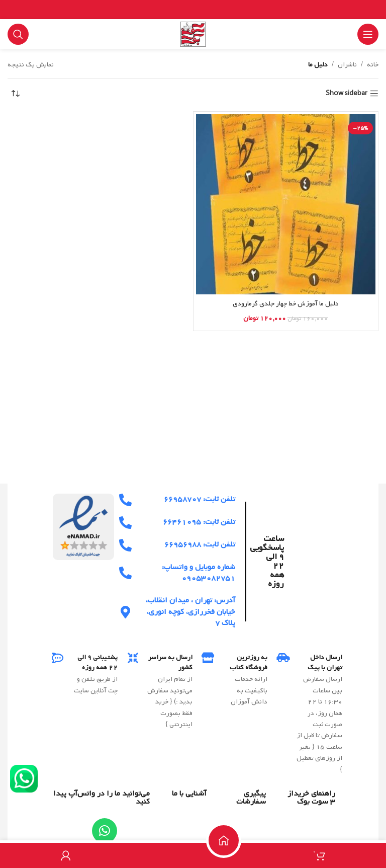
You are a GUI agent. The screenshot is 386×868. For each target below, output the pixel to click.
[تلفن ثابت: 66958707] (125, 500)
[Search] (18, 34)
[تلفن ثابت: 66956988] (125, 545)
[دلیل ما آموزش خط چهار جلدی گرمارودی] (286, 204)
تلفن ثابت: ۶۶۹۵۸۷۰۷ (200, 499)
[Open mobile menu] (368, 34)
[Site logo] (193, 34)
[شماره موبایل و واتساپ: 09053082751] (125, 573)
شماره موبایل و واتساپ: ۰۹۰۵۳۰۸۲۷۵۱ (199, 573)
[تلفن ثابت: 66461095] (125, 523)
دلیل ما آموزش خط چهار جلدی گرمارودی (286, 304)
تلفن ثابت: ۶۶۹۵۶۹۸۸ (200, 544)
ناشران (347, 65)
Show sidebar (347, 94)
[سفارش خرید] (15, 94)
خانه (373, 65)
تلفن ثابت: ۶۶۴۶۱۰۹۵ (199, 522)
